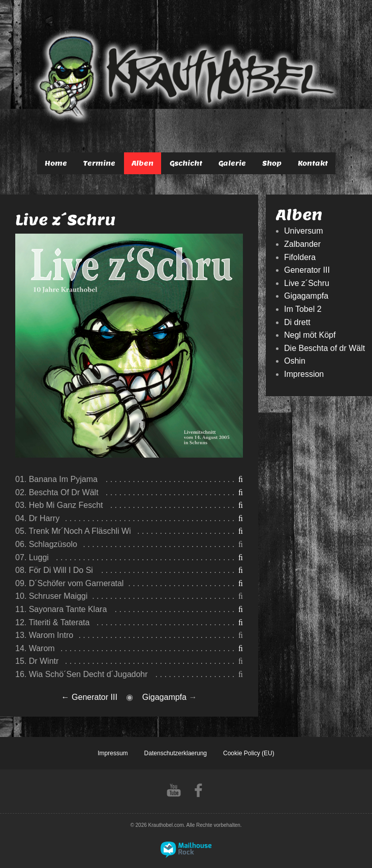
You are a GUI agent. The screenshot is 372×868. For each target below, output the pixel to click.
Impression (304, 374)
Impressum (113, 753)
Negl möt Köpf (310, 335)
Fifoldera (300, 257)
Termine (99, 163)
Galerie (232, 163)
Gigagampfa (164, 697)
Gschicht (186, 163)
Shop (272, 163)
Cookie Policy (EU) (249, 753)
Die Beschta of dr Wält (324, 348)
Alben (143, 163)
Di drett (297, 322)
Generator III (95, 697)
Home (56, 163)
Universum (303, 231)
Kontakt (313, 163)
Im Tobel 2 (303, 309)
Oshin (295, 361)
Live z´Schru (307, 283)
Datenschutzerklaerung (176, 753)
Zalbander (302, 244)
